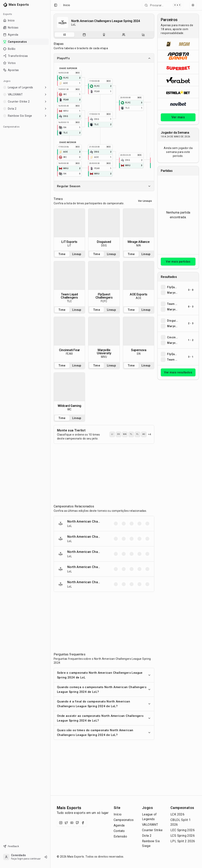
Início (118, 814)
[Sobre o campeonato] (65, 35)
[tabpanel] (69, 230)
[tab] (65, 35)
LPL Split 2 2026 (183, 841)
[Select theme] (193, 5)
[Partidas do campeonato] (84, 35)
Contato (119, 831)
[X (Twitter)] (66, 823)
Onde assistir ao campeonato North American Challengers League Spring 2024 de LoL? (104, 718)
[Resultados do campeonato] (104, 35)
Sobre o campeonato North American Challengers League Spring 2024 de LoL (104, 675)
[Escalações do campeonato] (124, 35)
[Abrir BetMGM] (178, 44)
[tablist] (104, 35)
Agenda (119, 825)
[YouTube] (72, 823)
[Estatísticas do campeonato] (143, 35)
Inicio (67, 5)
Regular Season (104, 186)
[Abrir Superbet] (178, 68)
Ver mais (178, 117)
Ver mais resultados (178, 372)
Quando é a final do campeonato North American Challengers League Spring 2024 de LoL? (104, 704)
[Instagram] (61, 823)
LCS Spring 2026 (183, 836)
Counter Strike (152, 830)
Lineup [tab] (77, 254)
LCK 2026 (177, 814)
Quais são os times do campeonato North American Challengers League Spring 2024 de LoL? (104, 733)
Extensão (120, 836)
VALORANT (150, 825)
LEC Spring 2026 (183, 830)
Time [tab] (62, 254)
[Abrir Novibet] (178, 104)
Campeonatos (124, 820)
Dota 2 (147, 836)
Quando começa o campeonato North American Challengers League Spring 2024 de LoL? (104, 689)
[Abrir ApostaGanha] (178, 56)
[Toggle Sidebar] (50, 434)
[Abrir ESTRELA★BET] (178, 92)
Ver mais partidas (178, 262)
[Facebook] (83, 823)
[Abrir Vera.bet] (178, 80)
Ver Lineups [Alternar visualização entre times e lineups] (145, 201)
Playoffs (104, 58)
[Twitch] (77, 823)
